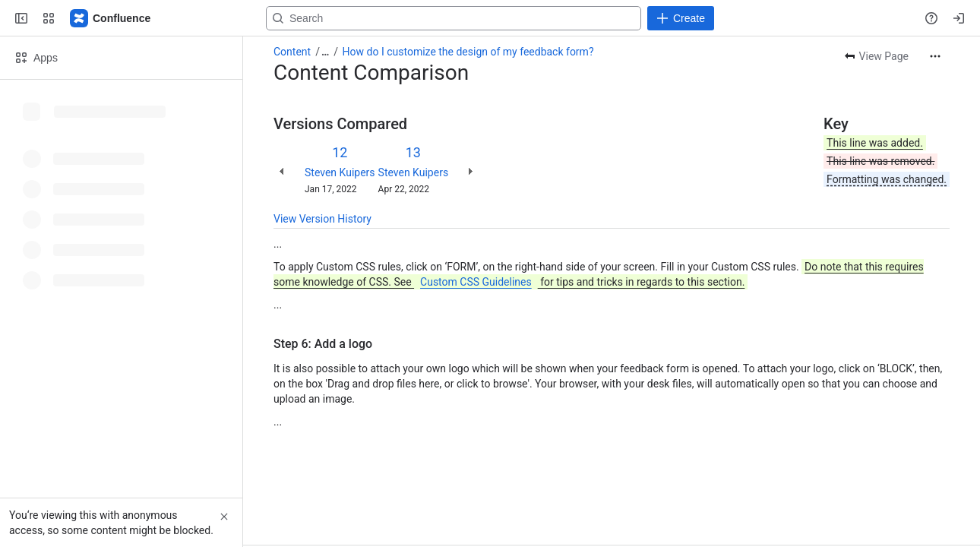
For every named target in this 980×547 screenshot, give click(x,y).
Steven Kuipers (340, 172)
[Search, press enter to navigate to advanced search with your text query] (487, 18)
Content (292, 52)
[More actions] (935, 56)
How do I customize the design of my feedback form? (468, 52)
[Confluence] (111, 18)
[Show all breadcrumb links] (325, 52)
